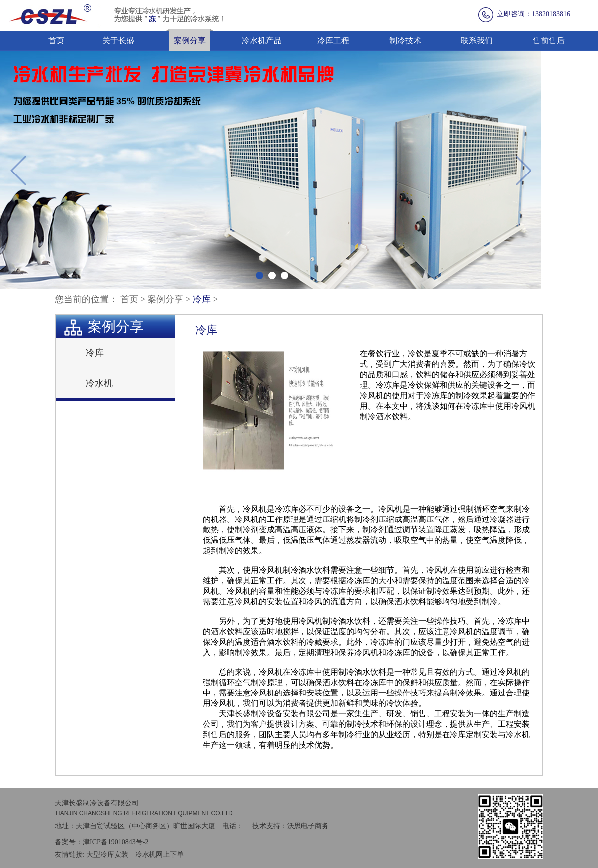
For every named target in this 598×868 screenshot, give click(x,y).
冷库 (202, 299)
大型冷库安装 (107, 854)
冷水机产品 (262, 41)
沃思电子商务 (308, 826)
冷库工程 (333, 41)
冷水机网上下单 (159, 854)
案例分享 (190, 41)
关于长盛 (118, 41)
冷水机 (99, 383)
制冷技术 (405, 41)
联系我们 (477, 41)
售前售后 (549, 41)
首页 (56, 41)
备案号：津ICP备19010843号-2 (101, 842)
